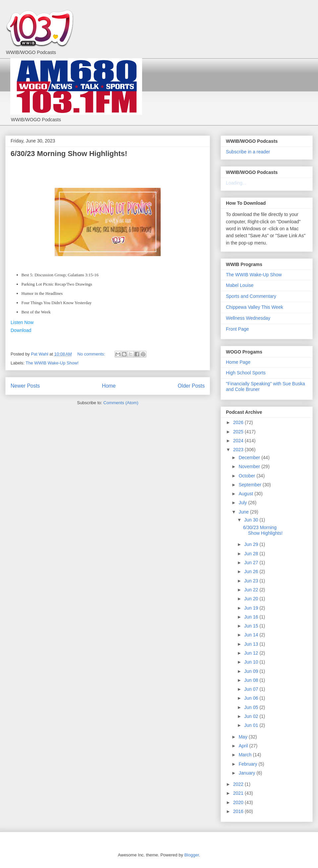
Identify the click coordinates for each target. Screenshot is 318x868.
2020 (239, 802)
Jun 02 (252, 716)
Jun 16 (252, 617)
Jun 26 (252, 571)
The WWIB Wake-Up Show (254, 275)
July (243, 503)
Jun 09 (252, 671)
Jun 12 (252, 653)
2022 (239, 784)
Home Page (238, 362)
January (247, 773)
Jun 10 (252, 662)
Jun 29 (252, 544)
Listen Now (22, 322)
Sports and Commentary (251, 296)
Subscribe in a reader (248, 152)
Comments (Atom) (121, 403)
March (246, 755)
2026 (239, 422)
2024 (239, 441)
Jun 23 (252, 581)
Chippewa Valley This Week (255, 307)
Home (109, 386)
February (248, 764)
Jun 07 (252, 689)
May (243, 737)
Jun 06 (252, 698)
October (247, 476)
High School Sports (246, 373)
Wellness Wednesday (248, 318)
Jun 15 (252, 626)
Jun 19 (252, 608)
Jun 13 (252, 644)
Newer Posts (25, 386)
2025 (239, 432)
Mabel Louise (240, 285)
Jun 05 (252, 707)
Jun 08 (252, 680)
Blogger (191, 855)
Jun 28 (252, 554)
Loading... (236, 183)
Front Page (237, 329)
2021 (239, 793)
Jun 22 (252, 590)
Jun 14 (252, 635)
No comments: (92, 354)
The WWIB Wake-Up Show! (52, 363)
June (244, 512)
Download (21, 330)
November (250, 466)
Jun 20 (252, 599)
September (250, 485)
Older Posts (191, 386)
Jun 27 (252, 563)
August (246, 494)
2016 (239, 811)
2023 (239, 450)
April (244, 746)
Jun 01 (252, 725)
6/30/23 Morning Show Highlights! (69, 154)
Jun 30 (252, 520)
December (250, 458)
